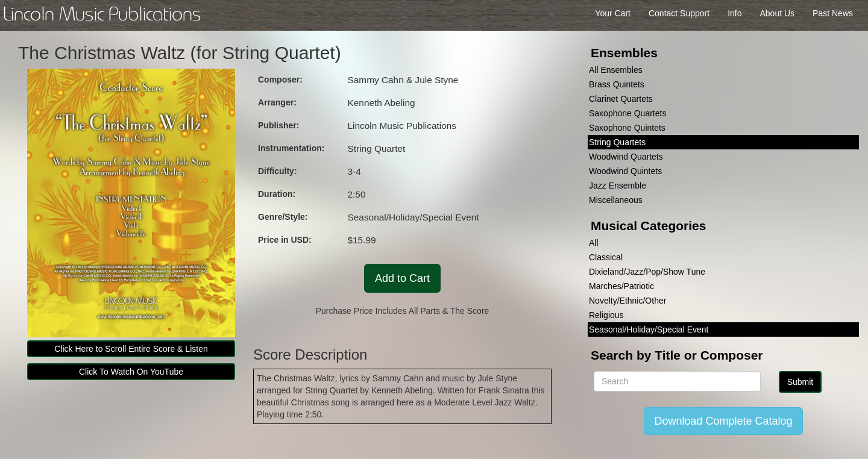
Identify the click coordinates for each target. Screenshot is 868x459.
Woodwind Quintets (625, 171)
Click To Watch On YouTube (131, 372)
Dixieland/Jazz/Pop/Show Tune (647, 272)
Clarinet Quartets (621, 99)
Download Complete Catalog (723, 421)
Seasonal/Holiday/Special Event (649, 329)
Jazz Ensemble (618, 186)
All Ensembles (616, 70)
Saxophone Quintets (627, 128)
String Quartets (617, 142)
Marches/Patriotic (621, 286)
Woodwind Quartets (626, 157)
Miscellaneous (616, 200)
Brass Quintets (617, 84)
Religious (606, 315)
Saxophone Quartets (627, 113)
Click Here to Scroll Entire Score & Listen (131, 349)
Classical (606, 257)
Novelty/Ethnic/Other (627, 301)
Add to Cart (402, 278)
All (594, 243)
